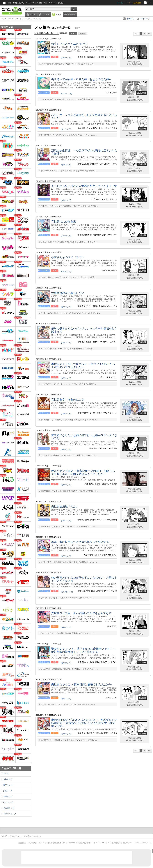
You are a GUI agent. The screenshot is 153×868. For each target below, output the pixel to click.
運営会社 (22, 843)
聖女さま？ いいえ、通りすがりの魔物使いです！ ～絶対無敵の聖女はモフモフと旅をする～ (84, 650)
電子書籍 (71, 14)
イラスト (45, 14)
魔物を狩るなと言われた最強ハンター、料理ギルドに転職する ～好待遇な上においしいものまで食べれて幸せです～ (84, 723)
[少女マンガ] (66, 129)
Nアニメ (52, 3)
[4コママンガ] (66, 93)
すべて (6, 773)
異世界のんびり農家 (64, 222)
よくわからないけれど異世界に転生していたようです (84, 186)
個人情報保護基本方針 (56, 843)
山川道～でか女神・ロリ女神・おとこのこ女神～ (81, 79)
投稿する (130, 19)
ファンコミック (10, 814)
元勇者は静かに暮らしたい (68, 293)
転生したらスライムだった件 (69, 44)
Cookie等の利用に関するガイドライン (84, 843)
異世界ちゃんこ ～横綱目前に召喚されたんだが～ (82, 684)
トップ (32, 14)
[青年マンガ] (66, 165)
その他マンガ (9, 808)
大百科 (39, 3)
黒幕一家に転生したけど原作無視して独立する (80, 542)
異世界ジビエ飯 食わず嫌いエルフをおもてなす (81, 613)
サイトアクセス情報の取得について (117, 843)
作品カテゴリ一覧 (11, 768)
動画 (10, 3)
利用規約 (32, 843)
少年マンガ (8, 779)
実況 (45, 3)
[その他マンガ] (67, 592)
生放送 (21, 3)
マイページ (145, 19)
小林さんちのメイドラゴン (68, 257)
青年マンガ (8, 785)
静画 (15, 3)
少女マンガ (8, 791)
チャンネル (30, 3)
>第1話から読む (134, 62)
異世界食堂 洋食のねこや (68, 400)
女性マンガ (8, 796)
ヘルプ (41, 843)
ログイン (120, 3)
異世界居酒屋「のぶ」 (65, 506)
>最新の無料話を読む (134, 64)
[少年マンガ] (66, 58)
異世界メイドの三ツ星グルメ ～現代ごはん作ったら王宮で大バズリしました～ (83, 365)
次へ (149, 34)
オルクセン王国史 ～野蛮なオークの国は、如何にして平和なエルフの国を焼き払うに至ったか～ (83, 472)
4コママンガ (8, 802)
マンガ (58, 14)
